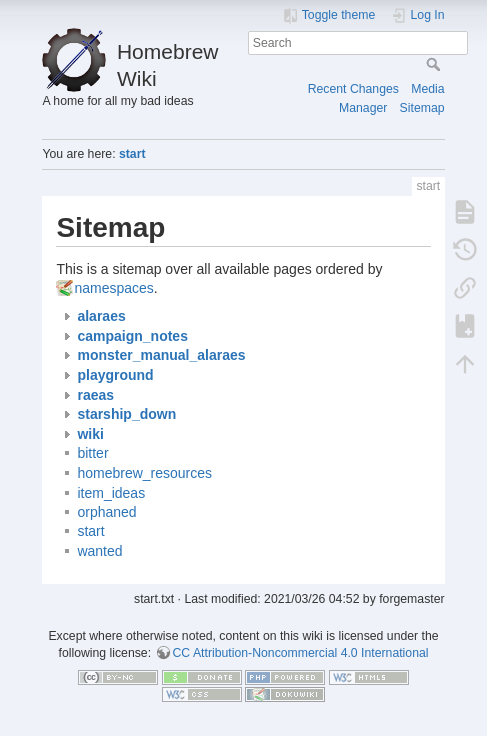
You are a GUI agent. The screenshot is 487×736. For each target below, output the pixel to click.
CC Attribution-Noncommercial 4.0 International (301, 653)
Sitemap (422, 108)
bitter (92, 453)
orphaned (106, 512)
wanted (99, 551)
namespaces (113, 288)
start (132, 154)
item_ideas (111, 493)
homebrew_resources (144, 473)
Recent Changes (353, 89)
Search (435, 64)
